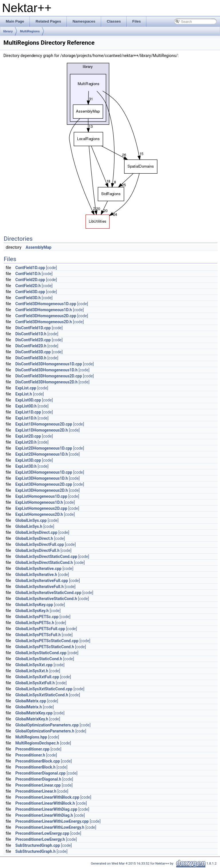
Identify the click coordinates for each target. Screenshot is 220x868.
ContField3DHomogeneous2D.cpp (46, 316)
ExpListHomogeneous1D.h (39, 502)
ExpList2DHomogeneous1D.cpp (44, 448)
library (8, 31)
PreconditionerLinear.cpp (38, 785)
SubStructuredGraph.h (36, 851)
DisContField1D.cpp (33, 328)
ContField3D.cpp (30, 292)
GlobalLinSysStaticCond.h (39, 659)
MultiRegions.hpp (31, 737)
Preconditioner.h (30, 755)
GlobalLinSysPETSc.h (35, 623)
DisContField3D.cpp (33, 352)
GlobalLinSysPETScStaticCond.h (45, 647)
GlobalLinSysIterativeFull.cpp (42, 581)
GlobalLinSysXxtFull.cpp (37, 677)
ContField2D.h (28, 286)
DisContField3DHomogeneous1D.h (47, 370)
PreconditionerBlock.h (36, 767)
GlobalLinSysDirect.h (34, 538)
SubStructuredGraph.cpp (38, 845)
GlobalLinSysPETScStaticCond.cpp (47, 641)
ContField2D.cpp (30, 280)
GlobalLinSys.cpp (31, 520)
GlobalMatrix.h (29, 707)
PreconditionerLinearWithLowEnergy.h (50, 827)
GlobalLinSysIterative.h (36, 575)
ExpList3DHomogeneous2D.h (42, 490)
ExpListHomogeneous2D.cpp (41, 508)
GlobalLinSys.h (29, 526)
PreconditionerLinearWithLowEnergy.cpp (52, 821)
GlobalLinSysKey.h (32, 611)
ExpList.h (24, 394)
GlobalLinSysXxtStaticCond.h (42, 695)
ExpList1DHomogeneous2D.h (42, 430)
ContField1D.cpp (30, 268)
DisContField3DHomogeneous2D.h (47, 382)
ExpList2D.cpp (28, 436)
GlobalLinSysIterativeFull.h (40, 587)
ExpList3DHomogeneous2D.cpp (44, 484)
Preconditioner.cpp (33, 749)
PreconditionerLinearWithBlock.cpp (47, 797)
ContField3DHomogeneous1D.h (44, 310)
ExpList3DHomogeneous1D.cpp (44, 472)
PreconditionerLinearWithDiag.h (44, 815)
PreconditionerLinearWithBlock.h (45, 803)
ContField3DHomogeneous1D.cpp (46, 304)
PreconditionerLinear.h (36, 791)
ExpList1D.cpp (28, 412)
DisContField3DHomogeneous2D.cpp (49, 376)
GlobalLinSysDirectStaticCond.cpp (46, 557)
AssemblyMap (39, 247)
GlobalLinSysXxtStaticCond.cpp (44, 689)
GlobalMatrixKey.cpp (34, 713)
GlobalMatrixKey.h (32, 719)
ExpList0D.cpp (28, 400)
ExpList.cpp (26, 388)
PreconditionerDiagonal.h (38, 779)
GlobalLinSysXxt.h (32, 671)
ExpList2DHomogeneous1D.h (42, 454)
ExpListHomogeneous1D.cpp (41, 496)
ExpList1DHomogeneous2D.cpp (44, 424)
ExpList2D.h (26, 442)
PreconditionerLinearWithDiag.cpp (46, 809)
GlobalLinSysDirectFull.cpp (40, 544)
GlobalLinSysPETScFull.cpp (40, 629)
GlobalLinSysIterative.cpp (39, 569)
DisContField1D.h (31, 334)
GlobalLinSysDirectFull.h (38, 550)
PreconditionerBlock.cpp (38, 761)
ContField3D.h (28, 298)
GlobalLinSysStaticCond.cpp (41, 653)
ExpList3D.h (26, 466)
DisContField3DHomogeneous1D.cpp (49, 364)
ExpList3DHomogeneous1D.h (42, 478)
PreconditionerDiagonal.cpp (41, 773)
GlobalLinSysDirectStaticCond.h (44, 563)
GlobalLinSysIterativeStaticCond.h (46, 599)
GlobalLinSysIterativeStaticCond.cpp (48, 593)
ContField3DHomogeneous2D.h (44, 322)
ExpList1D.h (26, 418)
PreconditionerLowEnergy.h (40, 839)
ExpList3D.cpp (28, 460)
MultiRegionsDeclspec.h (37, 743)
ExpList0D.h (26, 406)
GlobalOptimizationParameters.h (45, 731)
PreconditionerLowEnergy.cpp (42, 833)
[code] (52, 268)
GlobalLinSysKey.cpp (34, 605)
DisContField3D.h (31, 358)
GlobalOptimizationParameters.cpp (47, 725)
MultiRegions (30, 31)
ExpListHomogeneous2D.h (39, 514)
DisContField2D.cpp (33, 340)
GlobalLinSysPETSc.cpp (37, 617)
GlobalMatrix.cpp (31, 701)
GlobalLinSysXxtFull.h (35, 683)
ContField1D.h (28, 274)
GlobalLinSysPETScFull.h (38, 635)
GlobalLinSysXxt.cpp (34, 665)
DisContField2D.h (31, 346)
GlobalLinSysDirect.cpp (37, 532)
